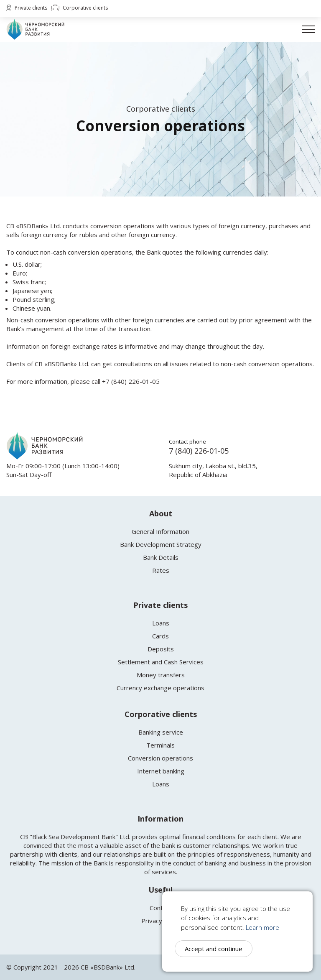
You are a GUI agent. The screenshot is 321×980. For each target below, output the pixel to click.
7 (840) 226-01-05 (199, 451)
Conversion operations (160, 758)
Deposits (161, 649)
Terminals (160, 745)
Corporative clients (80, 8)
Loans (161, 623)
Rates (161, 570)
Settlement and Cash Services (161, 662)
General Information (160, 531)
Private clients (27, 8)
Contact (161, 908)
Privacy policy (161, 921)
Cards (160, 636)
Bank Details (161, 557)
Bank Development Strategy (161, 544)
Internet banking (161, 771)
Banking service (161, 732)
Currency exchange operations (160, 688)
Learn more (262, 927)
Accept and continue (214, 949)
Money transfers (161, 675)
